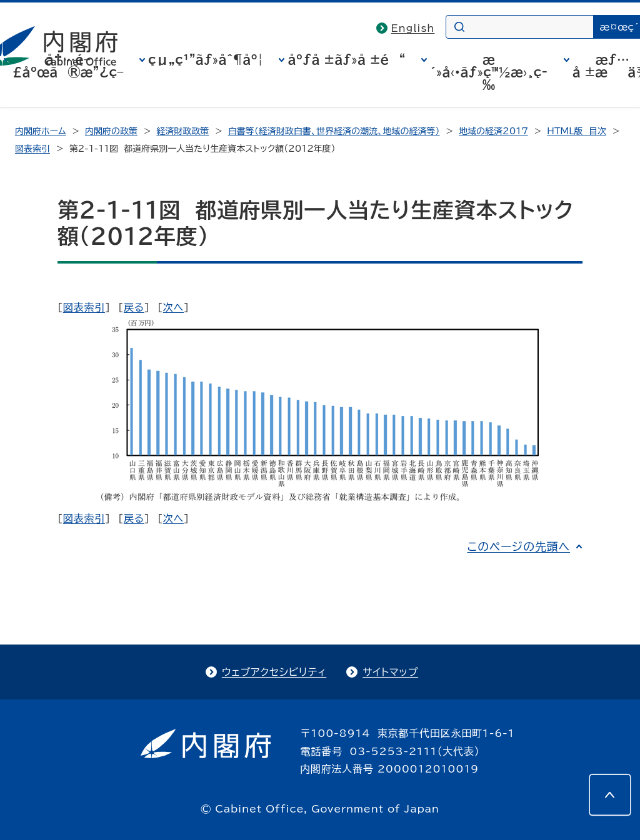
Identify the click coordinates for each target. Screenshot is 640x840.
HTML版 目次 (577, 131)
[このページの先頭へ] (610, 795)
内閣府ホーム (40, 131)
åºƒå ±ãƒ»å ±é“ (346, 59)
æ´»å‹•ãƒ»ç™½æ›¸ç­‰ (489, 72)
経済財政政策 (182, 131)
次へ (173, 307)
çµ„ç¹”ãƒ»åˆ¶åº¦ (206, 59)
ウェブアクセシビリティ (274, 672)
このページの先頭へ (518, 546)
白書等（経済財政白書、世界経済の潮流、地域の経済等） (334, 131)
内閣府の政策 (111, 131)
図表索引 (32, 149)
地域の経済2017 (493, 131)
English (413, 28)
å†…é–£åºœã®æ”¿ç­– (68, 66)
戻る (134, 307)
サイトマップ (390, 672)
